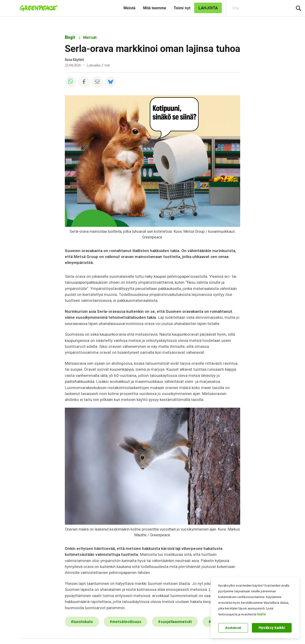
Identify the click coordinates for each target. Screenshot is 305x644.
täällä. (262, 614)
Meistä (129, 8)
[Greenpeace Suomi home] (37, 8)
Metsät (90, 37)
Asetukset (233, 628)
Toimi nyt (182, 8)
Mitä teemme (155, 8)
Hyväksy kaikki (272, 628)
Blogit (70, 37)
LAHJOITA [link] (208, 8)
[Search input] (256, 8)
